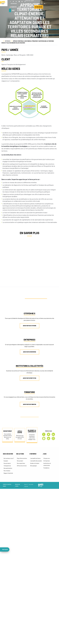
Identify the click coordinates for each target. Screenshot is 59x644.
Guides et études (35, 463)
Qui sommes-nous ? (9, 458)
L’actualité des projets (36, 461)
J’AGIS (20, 7)
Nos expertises (21, 463)
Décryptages (33, 466)
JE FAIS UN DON (39, 7)
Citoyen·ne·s (47, 458)
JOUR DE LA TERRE (27, 7)
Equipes (6, 461)
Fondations (46, 468)
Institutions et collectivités (47, 464)
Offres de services (22, 466)
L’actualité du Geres (35, 458)
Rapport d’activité (8, 473)
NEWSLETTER (37, 4)
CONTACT (29, 4)
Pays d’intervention (22, 458)
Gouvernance (7, 463)
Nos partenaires (8, 468)
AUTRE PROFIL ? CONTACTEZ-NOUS (30, 416)
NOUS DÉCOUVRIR (8, 454)
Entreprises (47, 461)
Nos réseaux (7, 471)
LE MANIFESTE (13, 7)
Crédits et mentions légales (7, 485)
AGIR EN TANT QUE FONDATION (29, 404)
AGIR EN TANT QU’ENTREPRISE (30, 352)
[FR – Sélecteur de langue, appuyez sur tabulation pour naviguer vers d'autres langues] (45, 4)
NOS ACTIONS (20, 454)
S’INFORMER (33, 454)
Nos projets (20, 461)
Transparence (7, 466)
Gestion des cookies (18, 485)
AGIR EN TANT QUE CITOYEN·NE (30, 326)
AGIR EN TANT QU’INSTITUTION (29, 378)
